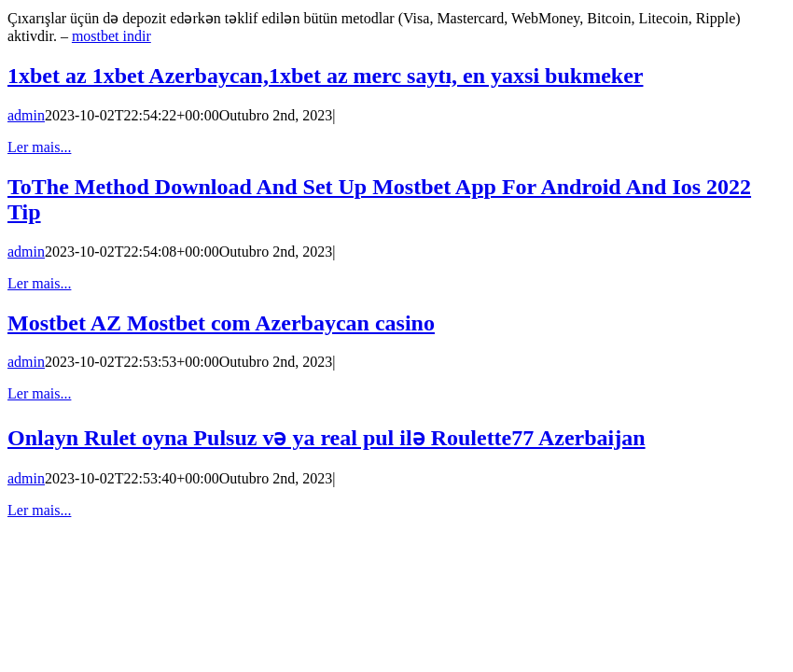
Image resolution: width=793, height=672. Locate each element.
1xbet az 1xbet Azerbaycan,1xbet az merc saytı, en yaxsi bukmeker (325, 76)
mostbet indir (111, 36)
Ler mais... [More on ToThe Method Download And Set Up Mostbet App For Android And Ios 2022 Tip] (39, 283)
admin (26, 115)
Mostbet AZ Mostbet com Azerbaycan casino (221, 323)
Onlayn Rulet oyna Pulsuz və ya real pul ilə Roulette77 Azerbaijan (327, 438)
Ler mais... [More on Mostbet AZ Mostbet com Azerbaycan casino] (39, 393)
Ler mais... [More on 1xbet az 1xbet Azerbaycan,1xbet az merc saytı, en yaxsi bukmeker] (39, 147)
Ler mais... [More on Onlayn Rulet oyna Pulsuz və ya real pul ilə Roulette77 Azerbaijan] (39, 510)
